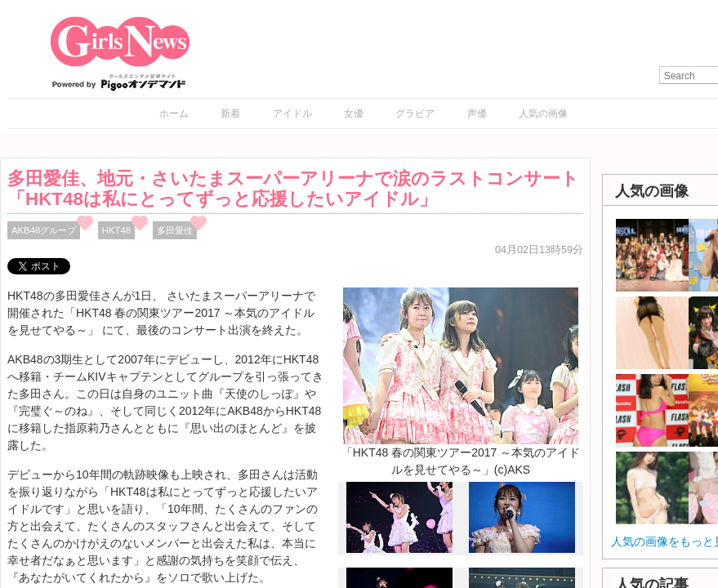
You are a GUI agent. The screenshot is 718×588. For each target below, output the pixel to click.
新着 (230, 114)
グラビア (415, 114)
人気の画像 (543, 114)
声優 (477, 114)
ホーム (174, 114)
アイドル (292, 114)
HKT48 (116, 230)
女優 (354, 114)
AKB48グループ (44, 230)
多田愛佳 (175, 230)
